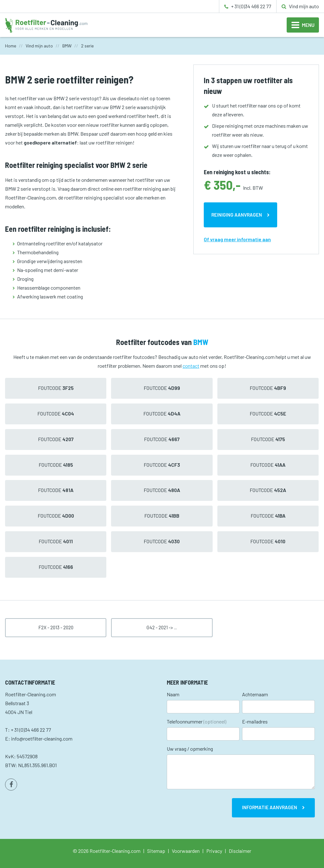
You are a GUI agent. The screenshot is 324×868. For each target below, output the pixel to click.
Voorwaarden (186, 851)
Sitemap (156, 851)
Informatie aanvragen (270, 807)
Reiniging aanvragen (237, 215)
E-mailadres (255, 721)
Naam (173, 694)
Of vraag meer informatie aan (237, 239)
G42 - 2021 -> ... (162, 627)
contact (191, 366)
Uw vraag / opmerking (190, 749)
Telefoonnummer (196, 721)
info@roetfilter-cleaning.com (42, 739)
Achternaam (255, 694)
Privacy (214, 851)
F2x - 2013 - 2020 (56, 627)
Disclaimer (240, 851)
